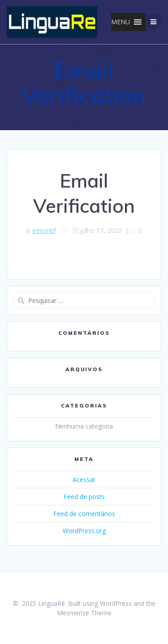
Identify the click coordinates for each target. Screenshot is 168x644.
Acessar (84, 480)
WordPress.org (84, 531)
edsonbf (44, 230)
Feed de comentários (84, 514)
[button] (121, 22)
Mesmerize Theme (84, 613)
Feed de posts (84, 497)
